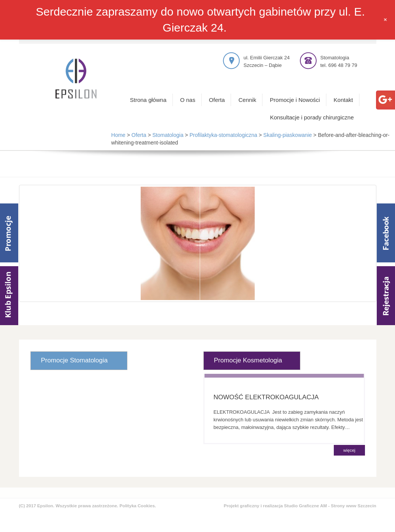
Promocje (9, 233)
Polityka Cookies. (138, 506)
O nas (188, 100)
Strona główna (148, 100)
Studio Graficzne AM (305, 506)
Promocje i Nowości (295, 100)
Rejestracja (386, 296)
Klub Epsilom (9, 296)
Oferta (217, 100)
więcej (349, 450)
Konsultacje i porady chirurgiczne (312, 117)
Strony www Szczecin (353, 506)
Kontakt (343, 100)
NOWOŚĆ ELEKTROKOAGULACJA (266, 397)
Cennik (247, 100)
